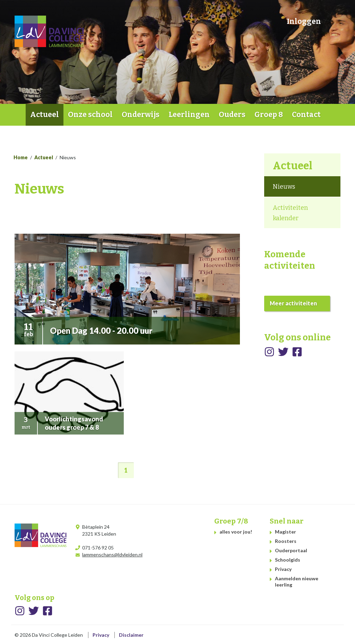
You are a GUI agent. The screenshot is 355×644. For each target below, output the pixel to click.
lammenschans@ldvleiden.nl (112, 554)
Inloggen (304, 21)
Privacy (283, 569)
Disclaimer (131, 635)
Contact (306, 115)
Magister (285, 532)
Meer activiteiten (293, 303)
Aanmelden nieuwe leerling (297, 582)
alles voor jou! (236, 532)
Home (20, 115)
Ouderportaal (291, 550)
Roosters (286, 541)
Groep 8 (269, 115)
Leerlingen (189, 115)
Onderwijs (141, 115)
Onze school (90, 115)
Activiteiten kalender (290, 213)
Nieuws (284, 187)
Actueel (45, 115)
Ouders (232, 115)
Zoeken (333, 21)
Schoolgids (288, 560)
